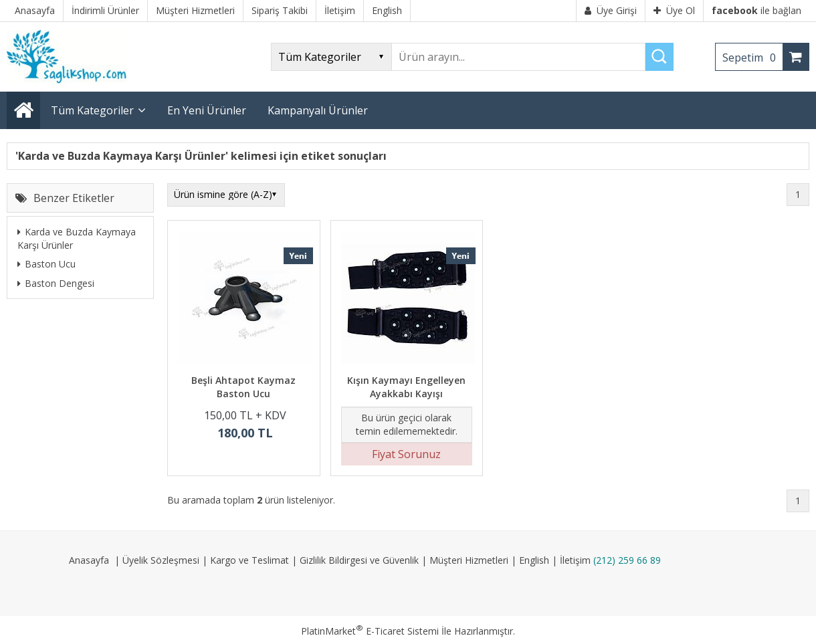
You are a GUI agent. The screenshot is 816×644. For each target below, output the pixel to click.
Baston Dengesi (56, 283)
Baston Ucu (46, 264)
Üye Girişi (611, 10)
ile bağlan (756, 10)
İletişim (575, 560)
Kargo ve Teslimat (249, 560)
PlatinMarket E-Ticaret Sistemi (370, 631)
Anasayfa (89, 560)
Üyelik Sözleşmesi (161, 560)
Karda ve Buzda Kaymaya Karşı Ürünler (77, 238)
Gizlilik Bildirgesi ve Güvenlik (359, 560)
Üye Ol (674, 10)
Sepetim (752, 58)
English (534, 560)
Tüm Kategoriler (92, 110)
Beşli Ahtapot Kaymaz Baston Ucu (243, 387)
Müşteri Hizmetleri (469, 560)
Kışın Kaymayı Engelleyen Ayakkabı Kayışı (406, 387)
